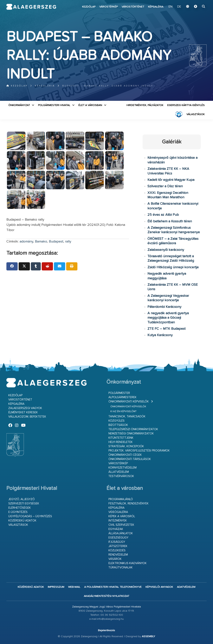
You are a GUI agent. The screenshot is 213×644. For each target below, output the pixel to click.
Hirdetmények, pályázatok (145, 105)
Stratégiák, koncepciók (126, 446)
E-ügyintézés (18, 512)
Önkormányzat (19, 105)
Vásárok (115, 559)
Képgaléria (156, 7)
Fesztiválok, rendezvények (129, 504)
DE (179, 7)
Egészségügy (118, 538)
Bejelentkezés (106, 630)
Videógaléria (118, 512)
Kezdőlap (89, 7)
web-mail (74, 587)
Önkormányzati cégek (125, 455)
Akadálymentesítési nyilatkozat (106, 596)
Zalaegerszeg (31, 7)
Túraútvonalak (121, 568)
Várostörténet (133, 7)
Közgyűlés (116, 421)
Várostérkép (109, 7)
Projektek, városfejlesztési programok (139, 451)
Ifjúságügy (117, 542)
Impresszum (56, 587)
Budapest (56, 242)
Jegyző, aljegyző (22, 499)
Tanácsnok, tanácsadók (127, 417)
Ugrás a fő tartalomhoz (197, 2)
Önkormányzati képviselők (129, 402)
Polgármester (119, 393)
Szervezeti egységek (24, 504)
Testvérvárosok (121, 476)
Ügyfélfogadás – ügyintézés (30, 516)
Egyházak (116, 529)
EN (171, 7)
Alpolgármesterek (123, 397)
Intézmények (118, 521)
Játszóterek (118, 546)
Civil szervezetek (121, 525)
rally (68, 242)
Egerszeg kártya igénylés (186, 105)
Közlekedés (117, 550)
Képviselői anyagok (159, 587)
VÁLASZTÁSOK (196, 114)
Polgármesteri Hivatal (54, 105)
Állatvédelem (119, 472)
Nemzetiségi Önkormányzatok (131, 434)
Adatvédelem (186, 587)
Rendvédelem (118, 555)
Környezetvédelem (123, 468)
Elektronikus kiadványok (128, 563)
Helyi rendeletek (121, 442)
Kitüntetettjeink (121, 438)
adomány (26, 242)
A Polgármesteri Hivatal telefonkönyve (113, 587)
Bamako (41, 242)
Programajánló (121, 499)
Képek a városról (122, 516)
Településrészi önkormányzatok (133, 429)
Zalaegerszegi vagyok (25, 408)
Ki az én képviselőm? (123, 411)
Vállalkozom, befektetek (27, 417)
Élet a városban (90, 105)
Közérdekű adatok (22, 521)
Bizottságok (118, 425)
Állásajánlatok (121, 533)
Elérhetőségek (20, 508)
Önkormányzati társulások (130, 459)
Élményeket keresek (23, 412)
